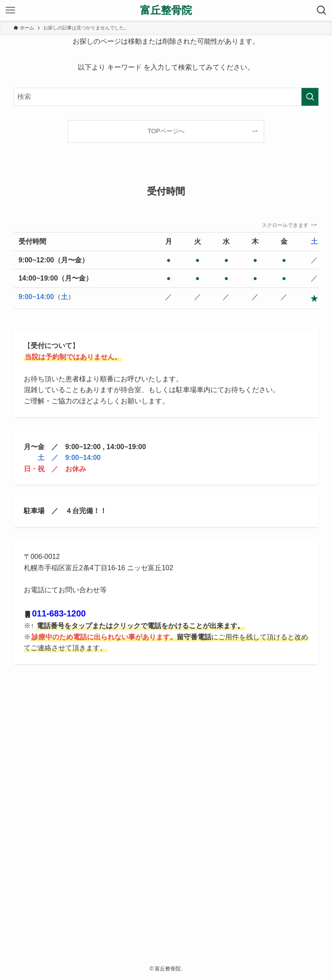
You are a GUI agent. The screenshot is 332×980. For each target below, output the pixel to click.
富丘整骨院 (166, 10)
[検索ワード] (166, 97)
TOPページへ (166, 131)
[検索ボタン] (322, 10)
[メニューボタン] (10, 10)
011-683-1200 (59, 613)
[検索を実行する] (310, 97)
